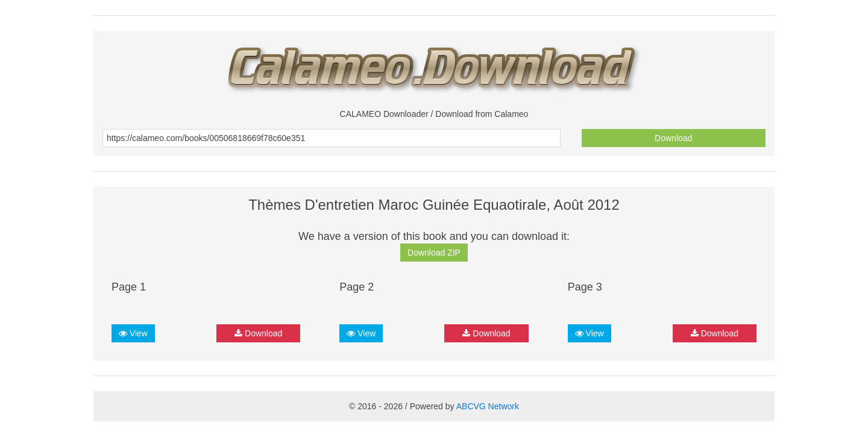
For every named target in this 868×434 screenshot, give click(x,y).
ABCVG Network (488, 406)
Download (673, 138)
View (133, 333)
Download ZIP (434, 253)
